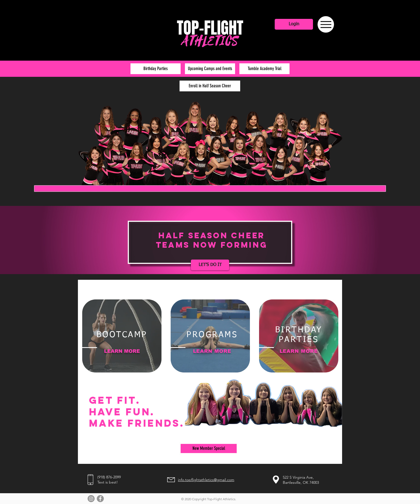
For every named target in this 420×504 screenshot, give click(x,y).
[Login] (294, 24)
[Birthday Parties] (156, 69)
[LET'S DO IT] (210, 265)
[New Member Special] (209, 448)
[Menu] (326, 24)
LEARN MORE (122, 351)
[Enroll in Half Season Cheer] (210, 86)
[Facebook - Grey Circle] (100, 499)
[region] (122, 336)
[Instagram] (91, 499)
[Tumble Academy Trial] (264, 69)
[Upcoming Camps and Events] (210, 69)
